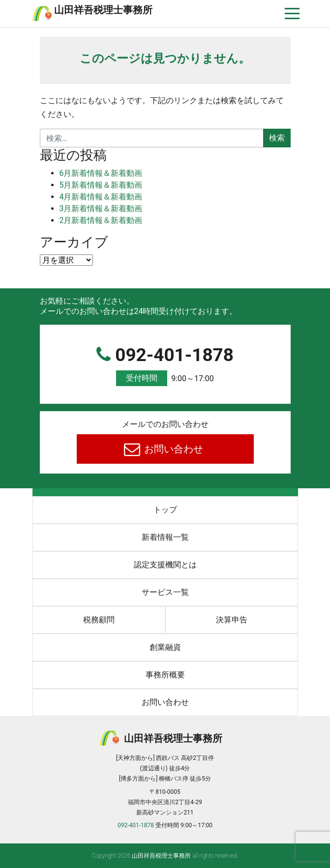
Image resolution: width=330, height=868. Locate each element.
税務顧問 (99, 620)
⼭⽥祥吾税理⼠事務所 (103, 10)
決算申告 (232, 620)
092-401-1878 (165, 366)
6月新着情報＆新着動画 (101, 173)
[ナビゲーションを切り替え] (292, 14)
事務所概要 (165, 675)
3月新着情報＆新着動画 (101, 209)
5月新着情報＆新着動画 (101, 185)
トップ (165, 510)
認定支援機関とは (165, 565)
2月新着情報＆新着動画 (101, 220)
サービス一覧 (165, 592)
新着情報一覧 (165, 537)
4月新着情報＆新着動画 (101, 197)
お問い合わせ (172, 449)
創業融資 (165, 647)
